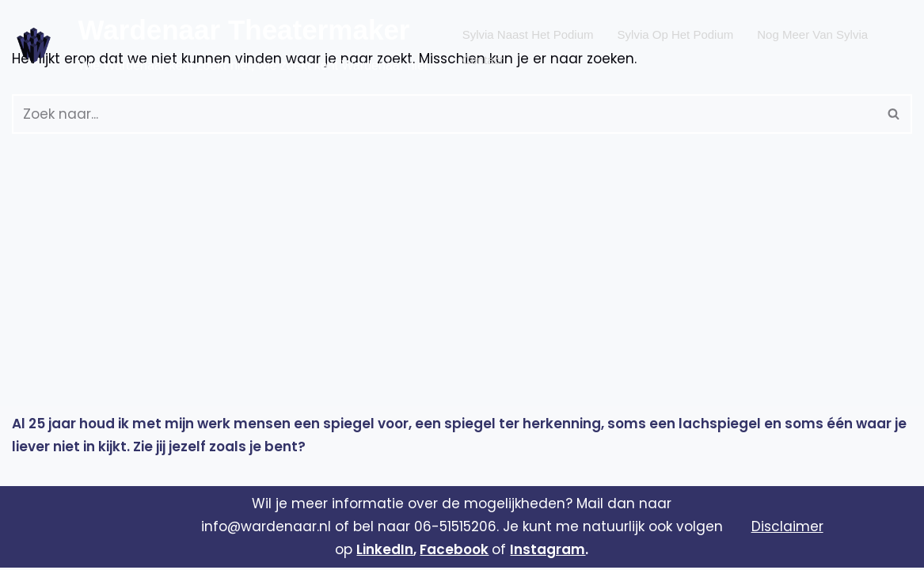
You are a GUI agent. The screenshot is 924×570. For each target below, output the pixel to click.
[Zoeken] (444, 114)
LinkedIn (385, 552)
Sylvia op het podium (676, 33)
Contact (483, 56)
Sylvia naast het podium (528, 33)
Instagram (548, 552)
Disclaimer (787, 529)
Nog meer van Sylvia (812, 33)
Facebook (454, 552)
